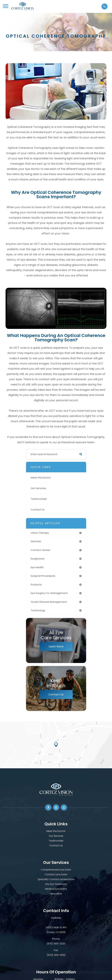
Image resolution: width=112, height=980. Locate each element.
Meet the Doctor (41, 478)
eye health (37, 567)
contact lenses (40, 550)
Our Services (38, 488)
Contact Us (38, 510)
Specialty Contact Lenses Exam (56, 879)
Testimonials (39, 499)
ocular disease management (49, 602)
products (36, 585)
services (36, 541)
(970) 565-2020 (56, 944)
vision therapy (40, 533)
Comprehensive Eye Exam (56, 870)
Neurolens (56, 894)
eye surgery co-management (49, 593)
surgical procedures (43, 576)
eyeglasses (38, 559)
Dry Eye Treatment (56, 884)
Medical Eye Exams (56, 889)
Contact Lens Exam (56, 874)
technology (38, 610)
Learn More (56, 646)
